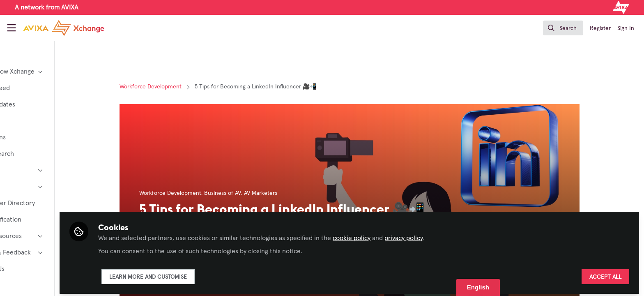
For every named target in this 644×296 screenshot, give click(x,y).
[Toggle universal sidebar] (11, 28)
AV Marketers (286, 193)
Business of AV (248, 193)
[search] (563, 28)
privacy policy (454, 235)
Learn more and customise (199, 274)
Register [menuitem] (600, 28)
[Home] (64, 28)
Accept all (605, 274)
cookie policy (402, 235)
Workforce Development (176, 87)
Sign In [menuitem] (626, 28)
